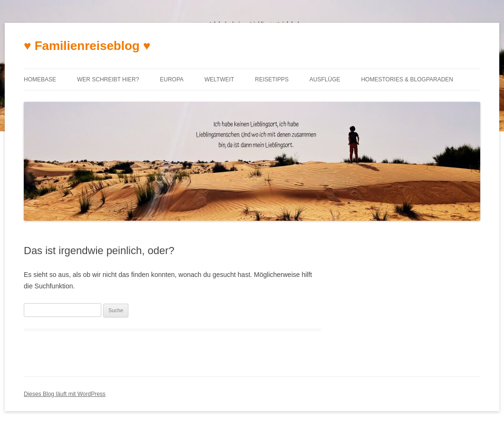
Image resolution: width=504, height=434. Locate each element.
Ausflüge (325, 79)
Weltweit (219, 79)
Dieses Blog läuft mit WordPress (65, 394)
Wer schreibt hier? (108, 79)
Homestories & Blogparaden (407, 79)
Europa (172, 79)
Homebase (40, 79)
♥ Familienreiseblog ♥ (87, 46)
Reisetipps (272, 79)
